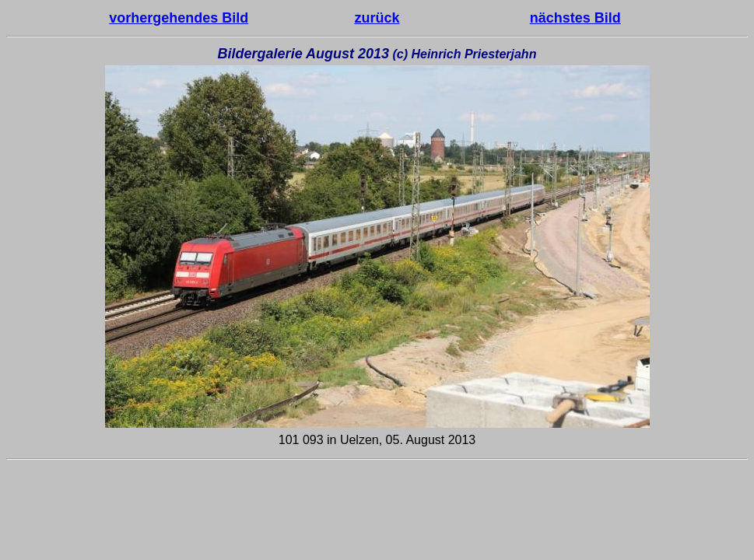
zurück (377, 18)
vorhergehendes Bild (179, 18)
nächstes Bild (575, 18)
